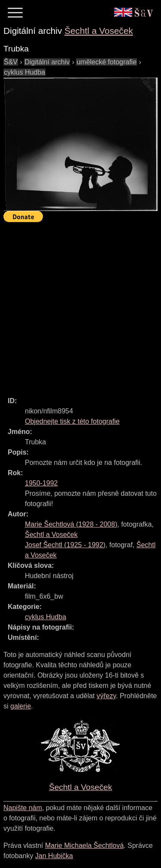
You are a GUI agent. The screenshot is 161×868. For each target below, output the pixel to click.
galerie (21, 706)
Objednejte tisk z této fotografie (72, 421)
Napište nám (23, 808)
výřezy (106, 696)
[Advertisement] (80, 306)
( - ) (71, 524)
